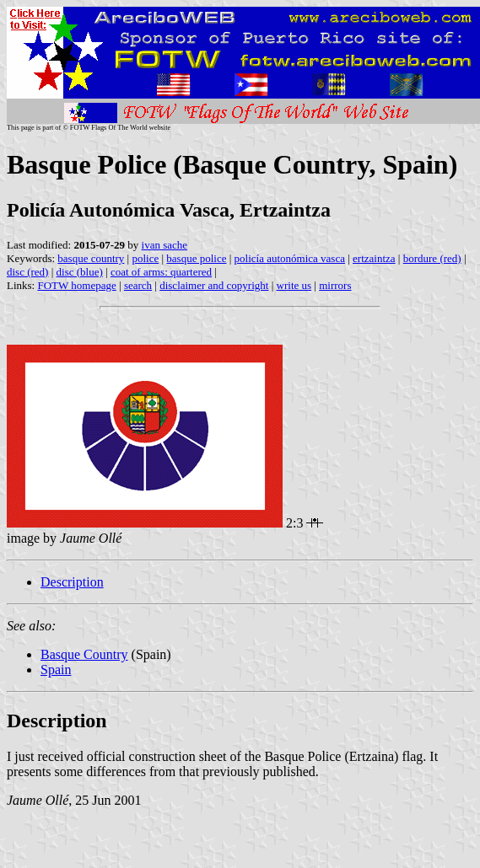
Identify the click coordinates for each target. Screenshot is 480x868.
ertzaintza (374, 258)
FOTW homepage (76, 285)
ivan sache (165, 245)
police (145, 258)
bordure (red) (432, 258)
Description (72, 582)
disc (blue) (80, 272)
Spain (56, 670)
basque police (196, 258)
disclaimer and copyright (214, 285)
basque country (91, 258)
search (138, 285)
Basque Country (84, 654)
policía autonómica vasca (290, 258)
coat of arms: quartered (161, 272)
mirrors (335, 285)
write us (294, 285)
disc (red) (27, 272)
